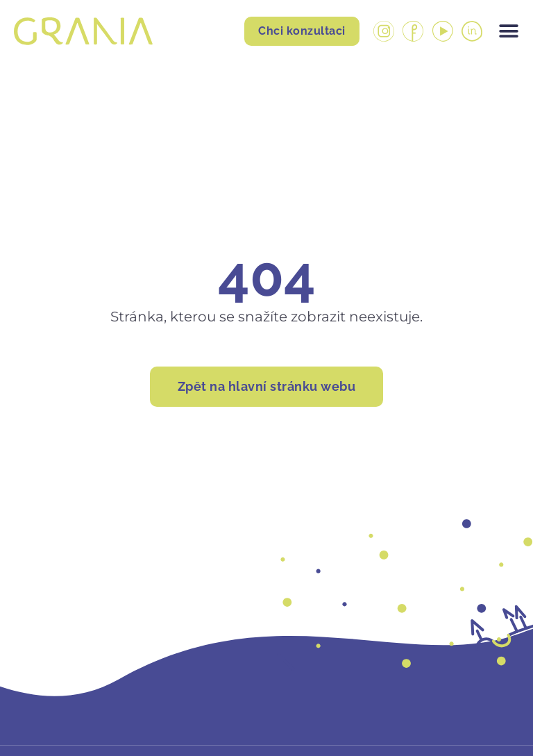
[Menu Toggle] (509, 31)
